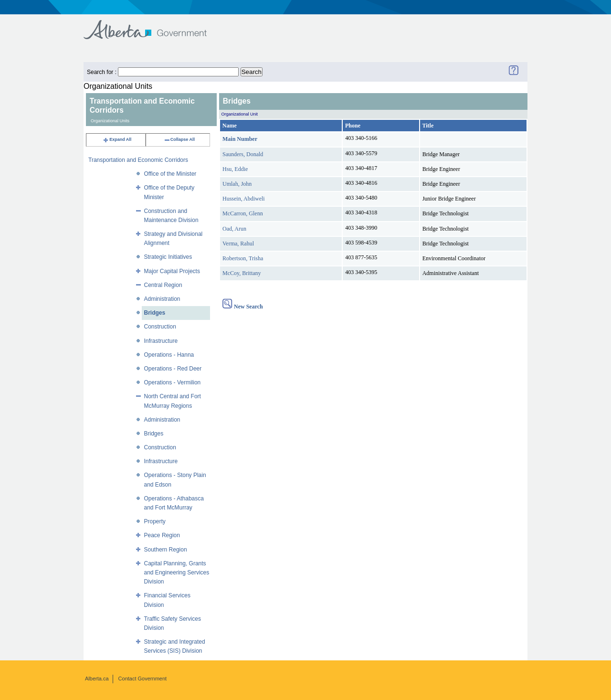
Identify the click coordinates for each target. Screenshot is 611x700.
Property (155, 521)
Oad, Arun (234, 229)
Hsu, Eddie (235, 169)
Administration (162, 299)
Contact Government (143, 679)
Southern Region (166, 550)
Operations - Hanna (169, 355)
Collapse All (179, 139)
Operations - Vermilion (173, 382)
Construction (160, 327)
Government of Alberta (153, 25)
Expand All (117, 139)
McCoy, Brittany (242, 273)
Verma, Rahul (238, 244)
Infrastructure (161, 341)
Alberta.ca (97, 679)
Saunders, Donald (243, 154)
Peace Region (162, 535)
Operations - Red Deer (173, 369)
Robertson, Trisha (243, 258)
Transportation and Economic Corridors (138, 160)
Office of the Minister (170, 174)
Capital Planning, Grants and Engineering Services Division (177, 573)
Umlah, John (237, 184)
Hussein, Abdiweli (244, 199)
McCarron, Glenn (243, 213)
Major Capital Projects (172, 271)
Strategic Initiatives (168, 257)
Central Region (163, 285)
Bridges (155, 313)
